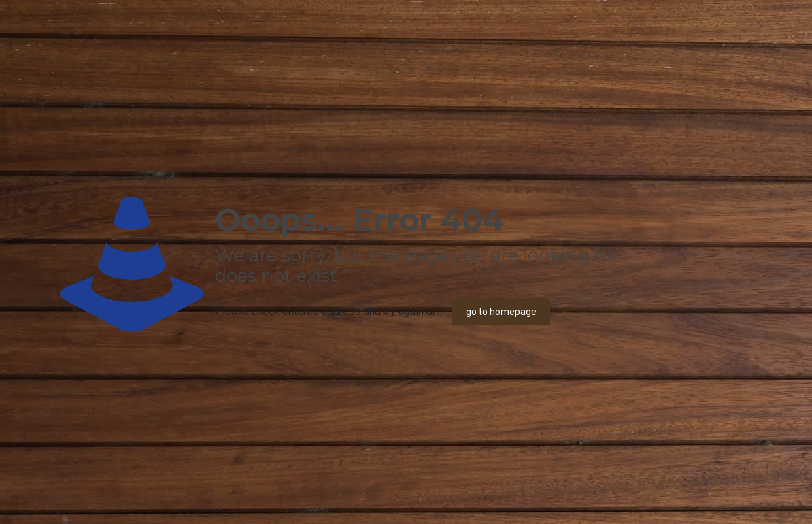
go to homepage (501, 312)
